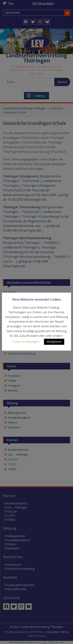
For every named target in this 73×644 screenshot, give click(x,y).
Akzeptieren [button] (54, 342)
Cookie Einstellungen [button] (25, 341)
